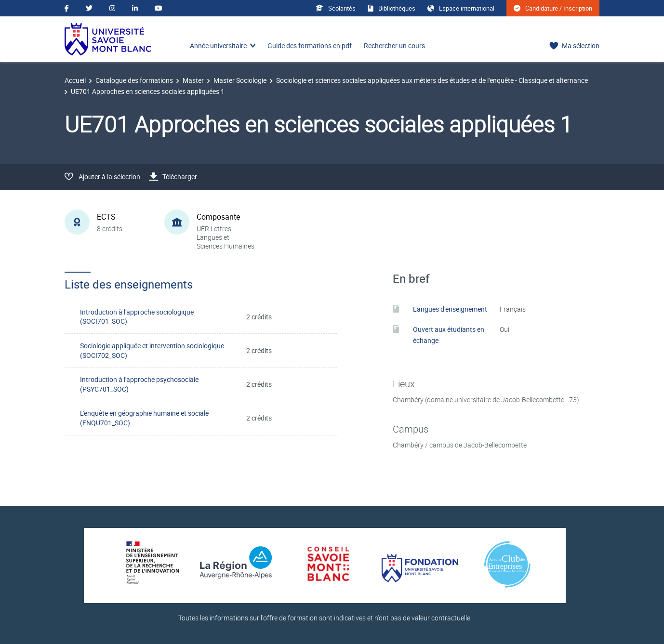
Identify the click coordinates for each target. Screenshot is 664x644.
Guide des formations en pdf (310, 46)
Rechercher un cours (394, 46)
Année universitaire (218, 46)
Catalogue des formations (134, 80)
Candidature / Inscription (553, 8)
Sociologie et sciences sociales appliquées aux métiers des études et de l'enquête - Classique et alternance (432, 80)
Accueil (75, 80)
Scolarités (336, 8)
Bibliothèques (392, 8)
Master (193, 80)
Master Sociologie (240, 80)
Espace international (461, 8)
